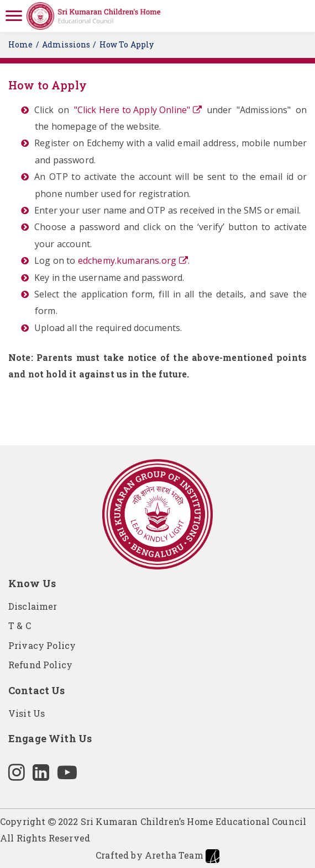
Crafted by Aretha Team (158, 856)
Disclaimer (33, 606)
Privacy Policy (42, 645)
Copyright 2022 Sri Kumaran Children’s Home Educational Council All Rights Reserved (153, 830)
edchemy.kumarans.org (127, 260)
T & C (20, 625)
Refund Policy (40, 665)
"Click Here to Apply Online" (132, 110)
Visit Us (27, 713)
